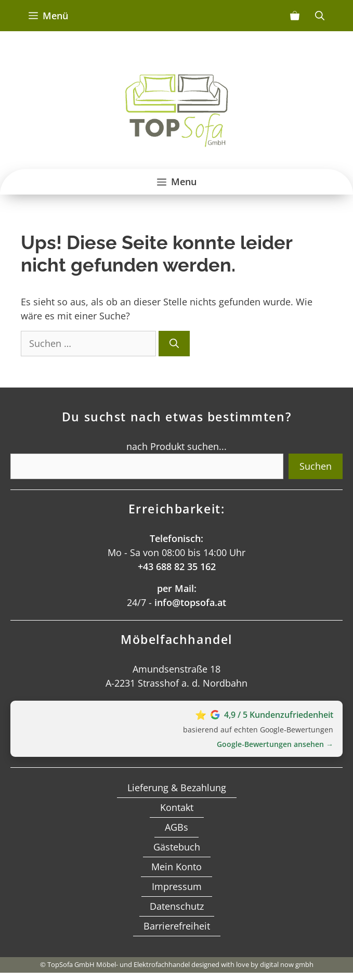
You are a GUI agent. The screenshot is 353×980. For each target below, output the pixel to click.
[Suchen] (174, 344)
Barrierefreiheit (177, 926)
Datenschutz (177, 906)
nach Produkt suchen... (176, 446)
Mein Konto (176, 867)
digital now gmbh (287, 964)
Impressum (177, 886)
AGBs (176, 827)
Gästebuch (177, 847)
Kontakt (177, 807)
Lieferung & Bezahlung (177, 788)
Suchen (316, 466)
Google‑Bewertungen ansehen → (275, 744)
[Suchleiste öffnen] (320, 16)
